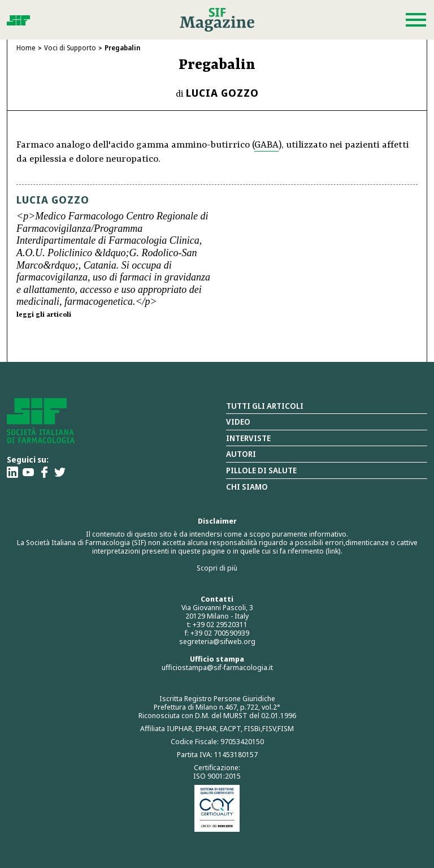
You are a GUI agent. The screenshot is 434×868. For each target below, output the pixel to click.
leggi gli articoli (44, 315)
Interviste (248, 438)
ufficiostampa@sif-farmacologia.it (217, 667)
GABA (266, 145)
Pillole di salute (261, 470)
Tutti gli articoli (265, 406)
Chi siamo (247, 487)
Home (26, 48)
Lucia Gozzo (222, 93)
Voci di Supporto (70, 48)
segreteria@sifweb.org (217, 641)
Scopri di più (217, 568)
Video (238, 422)
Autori (241, 454)
